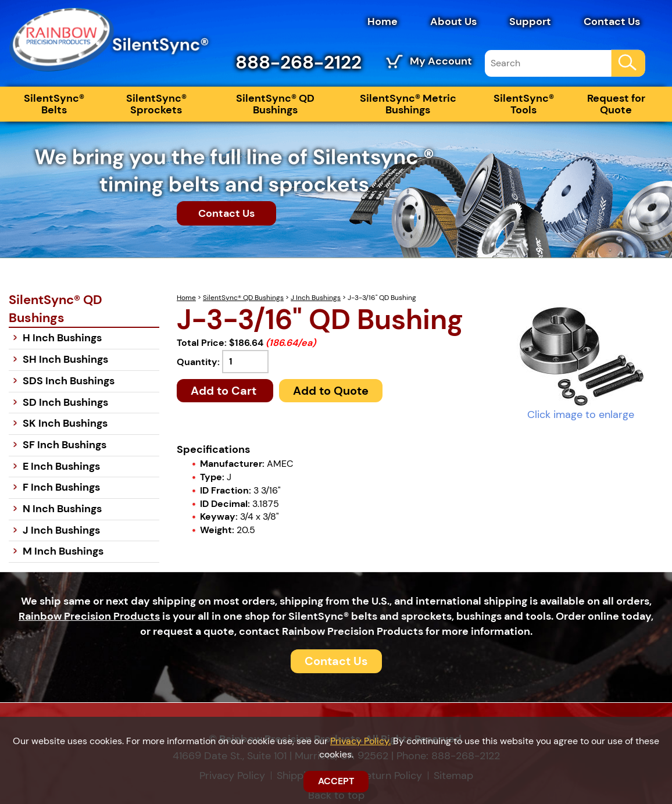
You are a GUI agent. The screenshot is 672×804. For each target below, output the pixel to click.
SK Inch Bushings (65, 423)
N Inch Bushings (62, 509)
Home (383, 22)
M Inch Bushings (63, 551)
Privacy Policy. (360, 741)
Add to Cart (225, 391)
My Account (441, 61)
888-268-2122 (299, 62)
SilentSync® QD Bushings (275, 104)
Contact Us (612, 22)
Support (530, 22)
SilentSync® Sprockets (156, 104)
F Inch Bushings (61, 487)
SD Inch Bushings (65, 402)
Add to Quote (331, 391)
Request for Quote (616, 104)
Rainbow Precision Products (89, 616)
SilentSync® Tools (524, 104)
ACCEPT (336, 781)
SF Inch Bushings (65, 445)
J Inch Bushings (316, 298)
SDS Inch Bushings (69, 381)
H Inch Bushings (62, 338)
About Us (453, 22)
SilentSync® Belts (54, 104)
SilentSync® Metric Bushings (408, 104)
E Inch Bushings (61, 466)
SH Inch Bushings (65, 359)
